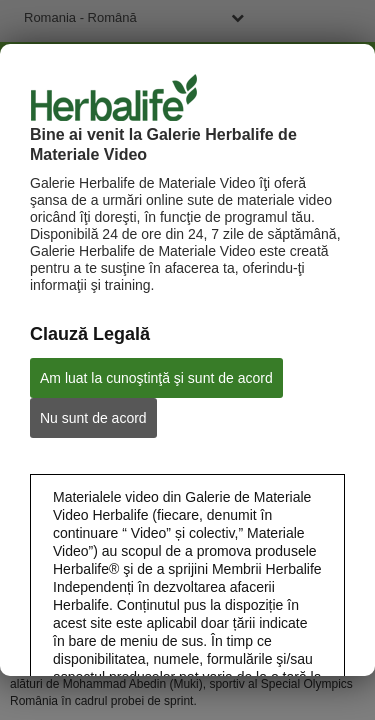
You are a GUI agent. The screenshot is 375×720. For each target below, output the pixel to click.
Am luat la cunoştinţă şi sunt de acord (156, 378)
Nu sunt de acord (93, 418)
